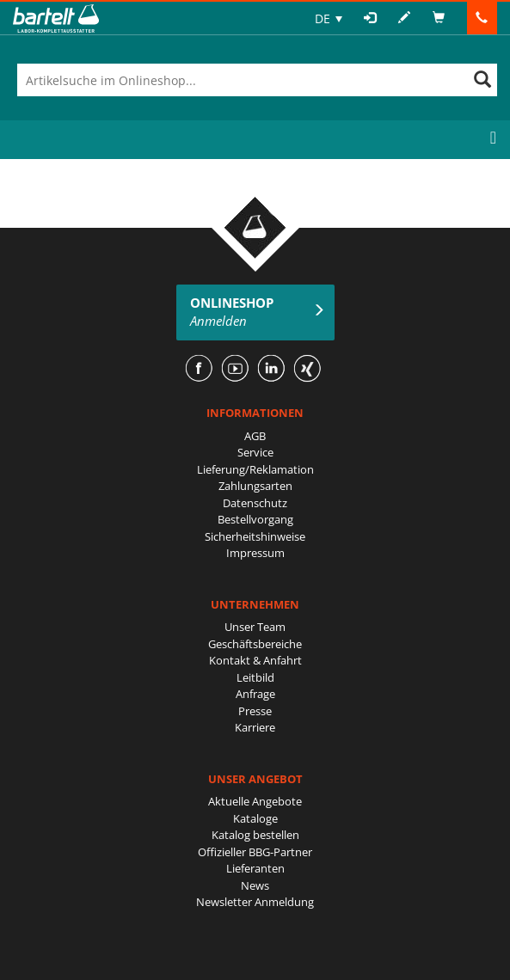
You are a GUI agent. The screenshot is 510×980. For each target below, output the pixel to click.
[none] (329, 18)
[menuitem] (329, 18)
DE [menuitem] (323, 18)
